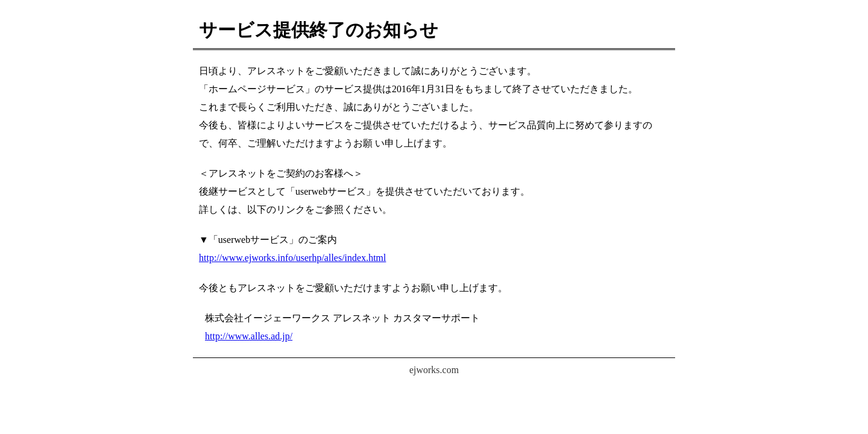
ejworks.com (434, 370)
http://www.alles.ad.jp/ (249, 336)
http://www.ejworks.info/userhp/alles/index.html (292, 258)
